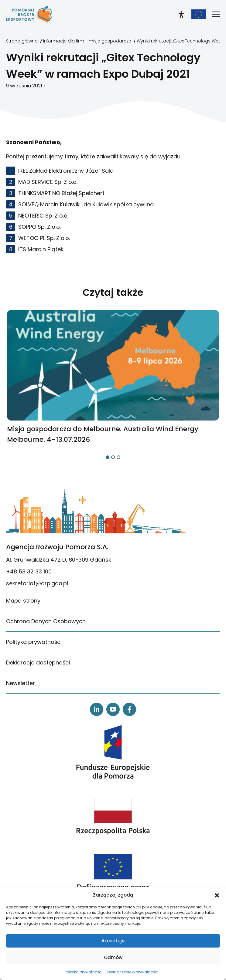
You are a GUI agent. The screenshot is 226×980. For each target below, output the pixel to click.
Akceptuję (113, 941)
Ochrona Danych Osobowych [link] (46, 621)
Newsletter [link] (21, 683)
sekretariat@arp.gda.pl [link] (37, 583)
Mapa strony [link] (23, 601)
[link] (29, 14)
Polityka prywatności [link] (84, 972)
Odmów (113, 957)
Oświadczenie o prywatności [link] (132, 972)
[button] (217, 895)
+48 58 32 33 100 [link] (29, 571)
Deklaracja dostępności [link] (38, 662)
